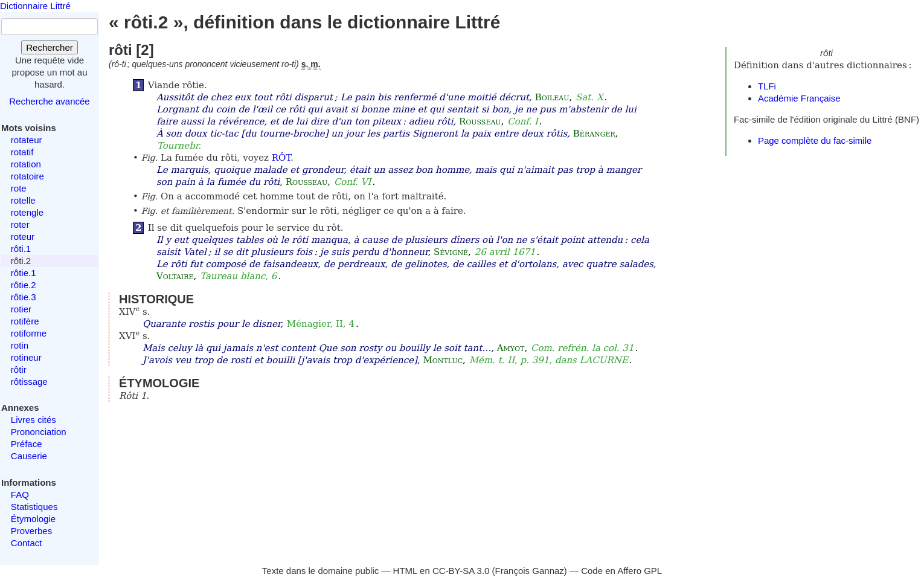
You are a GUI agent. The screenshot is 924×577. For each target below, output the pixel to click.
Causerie (29, 456)
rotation (26, 164)
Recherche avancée (49, 101)
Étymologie (33, 519)
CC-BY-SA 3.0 (461, 571)
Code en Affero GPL (621, 571)
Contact (27, 543)
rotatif (22, 152)
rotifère (25, 321)
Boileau (552, 97)
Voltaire (175, 276)
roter (20, 224)
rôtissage (29, 382)
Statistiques (34, 507)
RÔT (281, 158)
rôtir (19, 369)
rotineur (26, 357)
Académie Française (799, 98)
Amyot (511, 348)
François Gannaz (530, 571)
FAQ (20, 495)
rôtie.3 (24, 297)
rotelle (23, 200)
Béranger (594, 134)
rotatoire (27, 176)
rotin (20, 345)
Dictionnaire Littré (35, 6)
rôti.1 (21, 249)
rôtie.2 (24, 285)
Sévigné (451, 252)
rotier (21, 309)
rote (19, 188)
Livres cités (34, 420)
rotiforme (29, 333)
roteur (23, 237)
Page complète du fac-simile (815, 140)
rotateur (27, 140)
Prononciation (39, 432)
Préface (27, 444)
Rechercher (50, 47)
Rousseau (480, 121)
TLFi (767, 86)
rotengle (27, 212)
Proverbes (31, 531)
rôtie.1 (24, 273)
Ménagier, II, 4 (321, 324)
